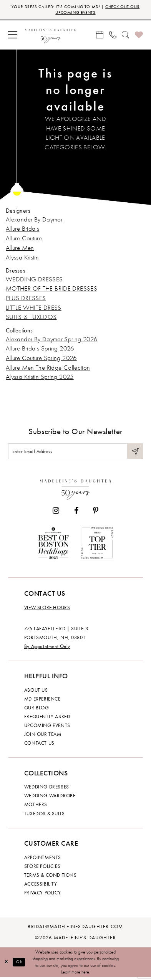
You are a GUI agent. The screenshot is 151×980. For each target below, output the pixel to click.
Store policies (42, 869)
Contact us (39, 746)
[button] (13, 36)
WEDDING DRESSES (34, 280)
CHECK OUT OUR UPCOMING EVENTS (95, 10)
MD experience (42, 702)
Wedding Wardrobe (50, 799)
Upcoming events (47, 728)
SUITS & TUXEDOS (31, 318)
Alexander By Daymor (34, 221)
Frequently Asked (47, 719)
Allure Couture (24, 239)
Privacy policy (42, 896)
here (85, 975)
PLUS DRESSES (26, 299)
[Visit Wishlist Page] (139, 36)
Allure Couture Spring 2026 (41, 359)
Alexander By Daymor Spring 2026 (52, 340)
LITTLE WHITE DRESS (34, 309)
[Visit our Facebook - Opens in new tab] (76, 514)
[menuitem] (13, 36)
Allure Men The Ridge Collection (48, 369)
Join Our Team (43, 737)
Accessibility (41, 887)
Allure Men (20, 249)
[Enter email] (75, 453)
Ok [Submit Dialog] (21, 965)
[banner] (51, 36)
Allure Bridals (22, 230)
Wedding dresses (47, 790)
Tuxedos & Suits (45, 816)
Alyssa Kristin (22, 259)
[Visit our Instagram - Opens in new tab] (56, 514)
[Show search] (126, 36)
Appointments (43, 860)
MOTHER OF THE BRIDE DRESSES (51, 290)
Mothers (36, 808)
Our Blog (37, 711)
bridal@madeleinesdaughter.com (75, 929)
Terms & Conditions (51, 878)
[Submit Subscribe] (135, 453)
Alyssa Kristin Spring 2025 (40, 378)
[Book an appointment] (100, 36)
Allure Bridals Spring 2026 (40, 350)
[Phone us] (113, 36)
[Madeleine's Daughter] (75, 491)
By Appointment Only (47, 649)
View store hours (47, 610)
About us (36, 693)
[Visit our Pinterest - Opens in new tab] (96, 514)
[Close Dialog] (7, 965)
